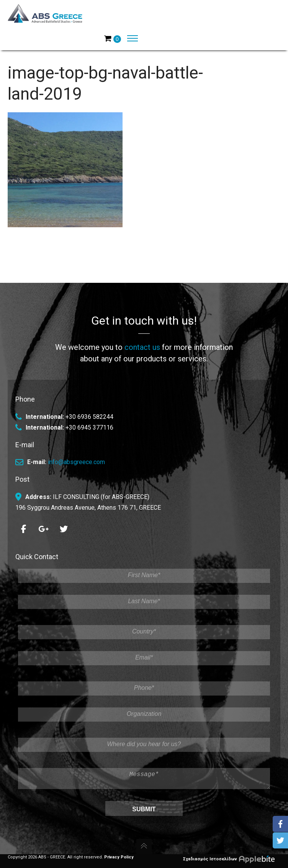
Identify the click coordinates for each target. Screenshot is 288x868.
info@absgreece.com (76, 459)
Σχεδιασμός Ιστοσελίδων (232, 859)
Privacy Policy (119, 857)
